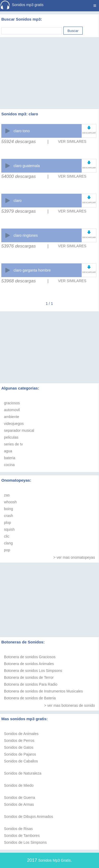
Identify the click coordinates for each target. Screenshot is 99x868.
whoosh (10, 502)
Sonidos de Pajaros (20, 754)
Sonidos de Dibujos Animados (29, 817)
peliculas (11, 437)
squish (9, 529)
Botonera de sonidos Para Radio (31, 684)
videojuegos (14, 424)
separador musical (19, 430)
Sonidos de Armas (19, 804)
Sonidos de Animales (21, 734)
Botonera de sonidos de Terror (29, 677)
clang (8, 543)
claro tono (22, 131)
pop (7, 550)
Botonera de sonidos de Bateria (30, 698)
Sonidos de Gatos (19, 747)
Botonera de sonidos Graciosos (30, 657)
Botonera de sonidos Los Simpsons (33, 671)
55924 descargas (18, 142)
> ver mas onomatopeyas (74, 557)
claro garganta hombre (32, 270)
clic (7, 536)
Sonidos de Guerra (20, 798)
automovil (12, 410)
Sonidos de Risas (18, 829)
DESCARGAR (89, 133)
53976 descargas (18, 246)
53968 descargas (18, 281)
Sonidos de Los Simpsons (25, 842)
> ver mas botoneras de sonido (70, 705)
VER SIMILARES (72, 141)
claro (17, 201)
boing (8, 509)
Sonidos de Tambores (22, 836)
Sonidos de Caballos (21, 761)
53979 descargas (18, 211)
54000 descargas (18, 176)
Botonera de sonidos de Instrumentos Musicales (43, 691)
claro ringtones (26, 235)
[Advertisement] (50, 67)
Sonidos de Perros (19, 741)
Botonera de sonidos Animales (29, 664)
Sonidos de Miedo (19, 785)
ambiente (12, 417)
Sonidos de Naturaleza (23, 773)
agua (8, 451)
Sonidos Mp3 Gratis (55, 860)
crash (8, 516)
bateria (10, 458)
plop (7, 523)
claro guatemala (27, 166)
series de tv (13, 444)
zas (7, 495)
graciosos (12, 403)
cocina (9, 465)
